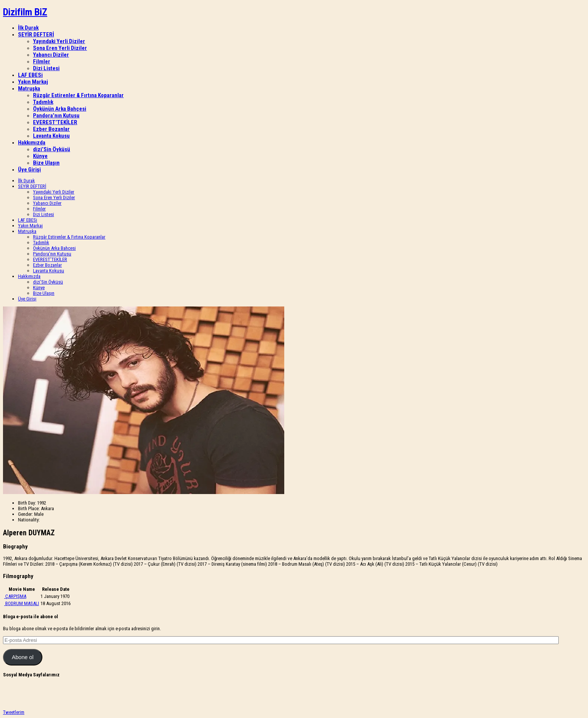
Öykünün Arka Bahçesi (60, 109)
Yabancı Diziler (51, 55)
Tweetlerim (14, 712)
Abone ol (22, 657)
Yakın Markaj (33, 82)
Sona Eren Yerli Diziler (60, 48)
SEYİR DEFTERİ (36, 35)
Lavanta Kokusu (51, 136)
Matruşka (29, 89)
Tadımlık (43, 102)
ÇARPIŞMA (16, 596)
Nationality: (29, 520)
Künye (40, 156)
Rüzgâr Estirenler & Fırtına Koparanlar (78, 95)
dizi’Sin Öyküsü (52, 149)
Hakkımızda (32, 143)
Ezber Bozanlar (51, 129)
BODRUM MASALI (22, 603)
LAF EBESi (30, 75)
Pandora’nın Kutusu (56, 116)
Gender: (25, 514)
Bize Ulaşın (46, 163)
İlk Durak (28, 28)
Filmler (42, 62)
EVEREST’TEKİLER (55, 122)
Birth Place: (29, 508)
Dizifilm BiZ (25, 12)
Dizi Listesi (46, 68)
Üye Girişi (29, 170)
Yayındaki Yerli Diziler (59, 41)
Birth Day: (27, 503)
